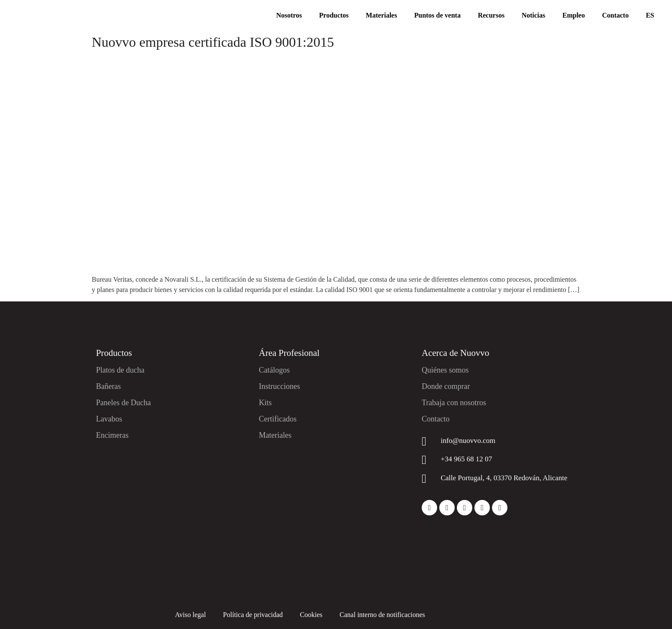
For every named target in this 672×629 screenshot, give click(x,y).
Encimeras (112, 435)
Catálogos (274, 370)
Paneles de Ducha (123, 403)
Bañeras (108, 386)
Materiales (382, 15)
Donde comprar (446, 386)
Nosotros (289, 15)
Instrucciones (279, 386)
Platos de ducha (120, 370)
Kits (265, 403)
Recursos (491, 15)
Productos (334, 15)
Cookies (311, 615)
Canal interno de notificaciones (382, 615)
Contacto (615, 15)
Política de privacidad (253, 615)
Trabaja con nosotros (454, 403)
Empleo (573, 15)
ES (650, 15)
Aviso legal (190, 615)
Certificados (278, 419)
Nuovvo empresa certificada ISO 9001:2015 (213, 42)
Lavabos (109, 419)
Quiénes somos (445, 370)
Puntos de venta (437, 15)
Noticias (533, 15)
